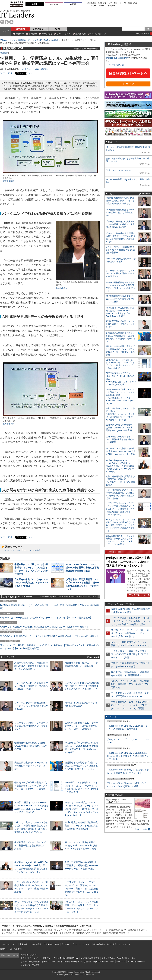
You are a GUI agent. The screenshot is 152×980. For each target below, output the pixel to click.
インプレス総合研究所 (90, 958)
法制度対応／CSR (40, 40)
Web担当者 (92, 3)
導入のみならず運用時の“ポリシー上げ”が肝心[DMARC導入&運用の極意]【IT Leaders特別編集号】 (49, 636)
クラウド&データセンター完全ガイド (36, 958)
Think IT (58, 958)
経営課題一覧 (24, 40)
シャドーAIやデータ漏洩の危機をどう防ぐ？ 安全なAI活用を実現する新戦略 (31, 706)
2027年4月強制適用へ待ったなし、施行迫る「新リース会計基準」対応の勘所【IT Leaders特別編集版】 (50, 607)
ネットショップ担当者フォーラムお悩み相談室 (71, 962)
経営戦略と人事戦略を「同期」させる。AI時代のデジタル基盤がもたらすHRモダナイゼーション (81, 766)
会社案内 (65, 944)
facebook (7, 22)
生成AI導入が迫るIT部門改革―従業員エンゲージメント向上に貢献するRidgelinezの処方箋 (81, 826)
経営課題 (20, 29)
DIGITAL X (121, 962)
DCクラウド (54, 4)
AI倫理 (37, 550)
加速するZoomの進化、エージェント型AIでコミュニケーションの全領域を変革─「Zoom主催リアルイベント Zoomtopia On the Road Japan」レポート (82, 809)
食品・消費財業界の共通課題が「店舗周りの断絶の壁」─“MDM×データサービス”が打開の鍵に (81, 865)
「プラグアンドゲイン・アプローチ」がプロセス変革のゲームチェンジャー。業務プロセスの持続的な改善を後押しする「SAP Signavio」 (81, 889)
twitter (2, 22)
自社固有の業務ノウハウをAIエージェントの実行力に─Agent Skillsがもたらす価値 (32, 583)
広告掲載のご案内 (51, 944)
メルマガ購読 (36, 944)
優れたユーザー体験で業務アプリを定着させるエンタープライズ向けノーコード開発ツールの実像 (31, 786)
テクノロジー (39, 29)
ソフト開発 (113, 3)
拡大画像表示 (8, 181)
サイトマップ (124, 944)
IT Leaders (17, 15)
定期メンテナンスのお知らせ (119, 170)
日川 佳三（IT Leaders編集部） (36, 69)
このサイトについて (9, 944)
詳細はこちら (141, 829)
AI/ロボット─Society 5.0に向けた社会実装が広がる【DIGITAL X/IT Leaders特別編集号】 (44, 627)
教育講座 (111, 6)
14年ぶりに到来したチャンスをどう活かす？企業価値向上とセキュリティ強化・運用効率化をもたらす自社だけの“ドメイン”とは (120, 414)
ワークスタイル (64, 34)
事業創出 (33, 34)
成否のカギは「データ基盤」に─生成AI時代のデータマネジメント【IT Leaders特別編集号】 (46, 618)
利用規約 (23, 944)
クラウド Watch (108, 958)
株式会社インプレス (29, 955)
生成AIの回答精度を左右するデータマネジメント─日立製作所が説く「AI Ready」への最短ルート (81, 726)
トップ (6, 31)
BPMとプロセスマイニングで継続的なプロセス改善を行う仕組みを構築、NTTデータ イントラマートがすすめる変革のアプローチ (120, 525)
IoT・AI (123, 3)
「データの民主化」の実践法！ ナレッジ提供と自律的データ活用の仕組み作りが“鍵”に (31, 686)
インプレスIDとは (116, 65)
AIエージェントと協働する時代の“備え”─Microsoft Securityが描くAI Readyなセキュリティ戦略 (81, 845)
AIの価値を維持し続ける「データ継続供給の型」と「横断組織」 (120, 212)
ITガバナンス (27, 550)
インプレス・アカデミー (31, 965)
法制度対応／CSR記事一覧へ (86, 49)
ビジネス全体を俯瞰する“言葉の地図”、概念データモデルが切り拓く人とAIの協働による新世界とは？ (82, 686)
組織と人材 (81, 34)
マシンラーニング (13, 550)
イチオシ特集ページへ (138, 595)
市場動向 (55, 40)
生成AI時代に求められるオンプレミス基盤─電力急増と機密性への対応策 (31, 845)
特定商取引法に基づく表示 (105, 944)
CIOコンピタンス (98, 34)
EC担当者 (102, 3)
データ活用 (47, 34)
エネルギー (92, 6)
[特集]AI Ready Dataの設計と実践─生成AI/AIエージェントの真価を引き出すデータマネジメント (128, 562)
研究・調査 (133, 3)
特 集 (58, 29)
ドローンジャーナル (136, 962)
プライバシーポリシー (81, 944)
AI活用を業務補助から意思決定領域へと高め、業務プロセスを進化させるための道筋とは (31, 666)
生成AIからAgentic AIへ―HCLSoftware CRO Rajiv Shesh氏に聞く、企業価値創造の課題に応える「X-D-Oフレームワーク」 (120, 466)
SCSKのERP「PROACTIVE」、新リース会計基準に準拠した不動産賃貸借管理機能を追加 (82, 568)
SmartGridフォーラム (126, 958)
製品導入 (73, 4)
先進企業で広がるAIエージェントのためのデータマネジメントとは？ (31, 766)
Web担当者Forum (71, 958)
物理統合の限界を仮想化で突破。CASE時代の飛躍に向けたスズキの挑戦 (31, 746)
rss (11, 22)
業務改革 (20, 34)
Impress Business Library (117, 58)
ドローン (102, 6)
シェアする (6, 73)
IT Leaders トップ (8, 40)
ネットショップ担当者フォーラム (35, 962)
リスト (30, 73)
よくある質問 (16, 949)
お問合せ (4, 949)
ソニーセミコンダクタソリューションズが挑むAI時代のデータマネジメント (31, 726)
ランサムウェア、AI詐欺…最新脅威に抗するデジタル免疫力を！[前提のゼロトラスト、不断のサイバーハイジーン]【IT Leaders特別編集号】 (50, 647)
